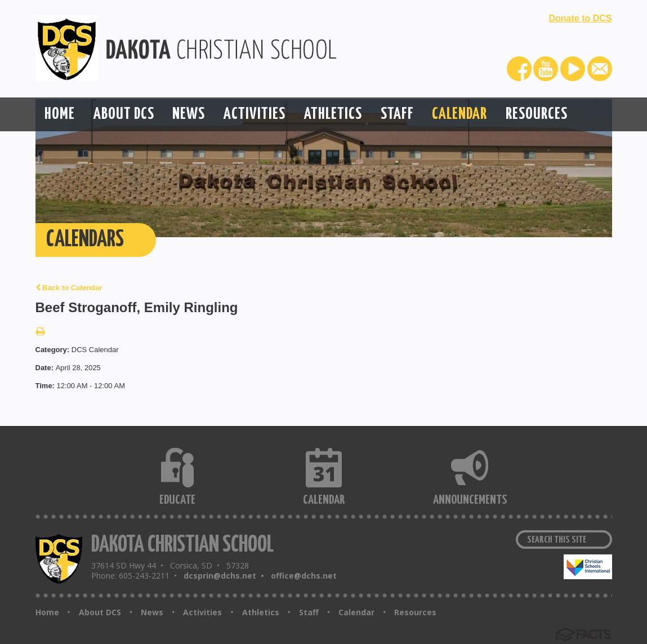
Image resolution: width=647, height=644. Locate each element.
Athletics (261, 612)
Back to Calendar (69, 288)
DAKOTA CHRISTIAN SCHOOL (182, 545)
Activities (202, 612)
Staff (309, 612)
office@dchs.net (304, 576)
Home (47, 612)
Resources (415, 612)
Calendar (356, 612)
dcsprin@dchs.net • (226, 576)
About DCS (100, 612)
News (152, 612)
